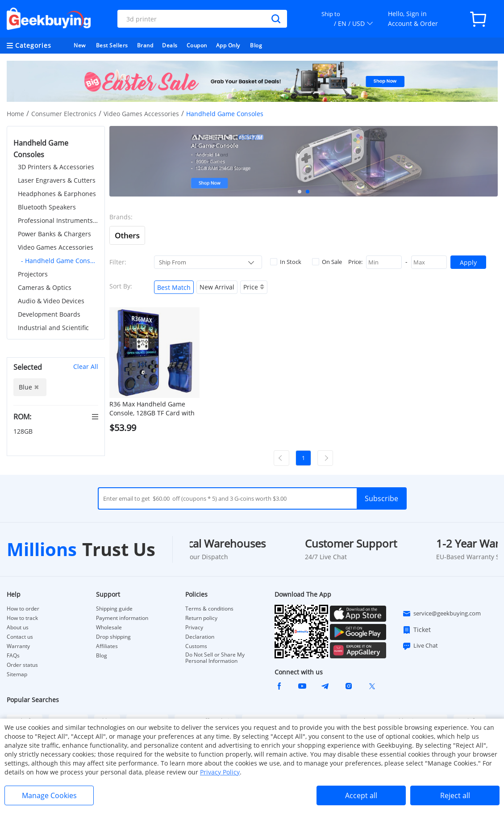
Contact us (20, 637)
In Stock (286, 262)
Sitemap (17, 674)
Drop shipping (113, 637)
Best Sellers (112, 45)
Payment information (122, 618)
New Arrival (217, 287)
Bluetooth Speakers (47, 207)
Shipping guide (114, 609)
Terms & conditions (209, 609)
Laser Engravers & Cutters (57, 180)
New (80, 45)
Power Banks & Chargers (54, 234)
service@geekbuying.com (442, 614)
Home (15, 114)
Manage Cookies (49, 795)
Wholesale (109, 628)
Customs (196, 646)
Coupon (197, 45)
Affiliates (107, 646)
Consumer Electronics (64, 114)
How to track (22, 618)
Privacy (194, 628)
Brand (145, 45)
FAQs (13, 656)
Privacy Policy (220, 772)
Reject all (455, 795)
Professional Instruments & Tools (58, 220)
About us (18, 628)
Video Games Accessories (141, 114)
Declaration (200, 637)
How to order (23, 609)
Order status (22, 665)
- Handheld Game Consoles (60, 261)
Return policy (201, 618)
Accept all (361, 795)
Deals (170, 45)
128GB (24, 431)
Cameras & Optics (45, 287)
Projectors (33, 274)
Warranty (18, 646)
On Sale (327, 262)
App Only (228, 45)
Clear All (86, 366)
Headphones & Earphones (57, 194)
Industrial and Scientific (53, 328)
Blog (256, 45)
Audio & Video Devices (51, 301)
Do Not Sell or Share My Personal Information (215, 658)
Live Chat (420, 646)
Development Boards (49, 314)
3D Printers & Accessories (56, 167)
